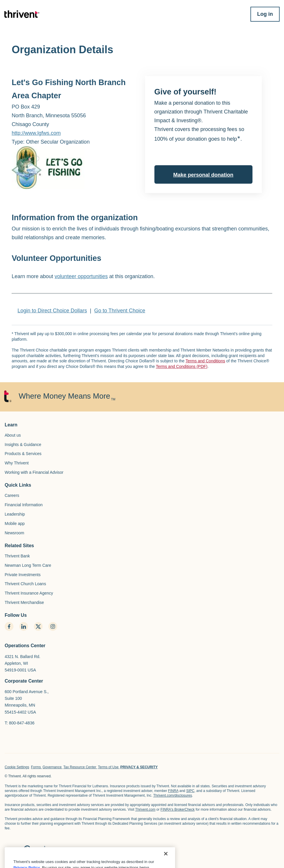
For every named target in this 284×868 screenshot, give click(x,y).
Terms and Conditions (205, 361)
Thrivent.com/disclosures (173, 795)
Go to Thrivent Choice (120, 311)
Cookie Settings (17, 767)
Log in (265, 14)
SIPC (190, 791)
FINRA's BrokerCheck (178, 810)
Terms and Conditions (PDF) (182, 366)
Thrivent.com (145, 810)
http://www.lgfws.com (36, 133)
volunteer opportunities (81, 276)
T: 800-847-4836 (20, 723)
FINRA (173, 791)
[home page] (25, 850)
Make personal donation (203, 175)
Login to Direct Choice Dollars (52, 311)
